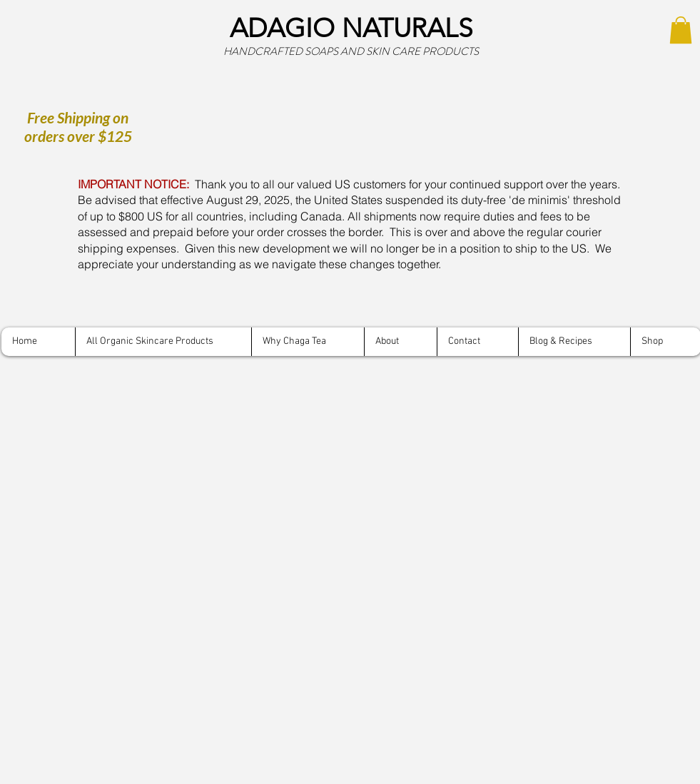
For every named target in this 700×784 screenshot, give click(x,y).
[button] (681, 30)
